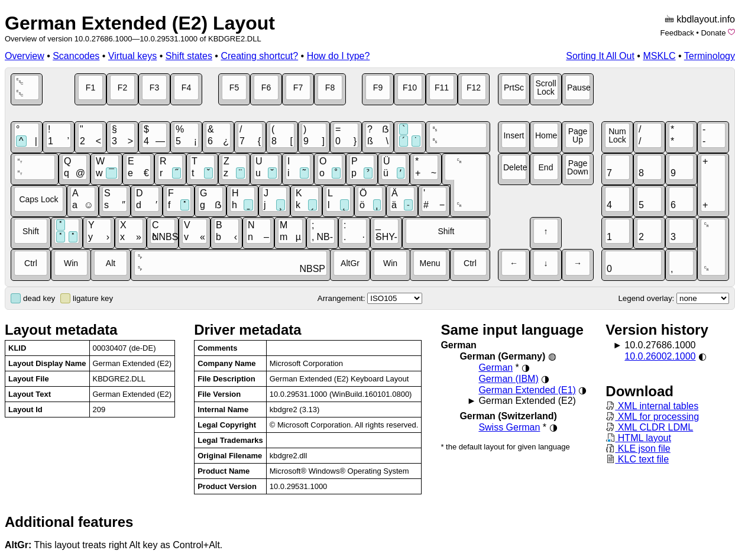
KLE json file (638, 449)
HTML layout (638, 438)
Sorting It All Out (600, 56)
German (496, 368)
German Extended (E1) (527, 390)
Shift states (189, 56)
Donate (713, 33)
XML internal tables (652, 406)
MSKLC (659, 56)
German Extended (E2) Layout (140, 23)
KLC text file (637, 459)
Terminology (710, 56)
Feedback (677, 33)
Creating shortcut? (259, 56)
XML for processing (652, 417)
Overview (25, 56)
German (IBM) (508, 379)
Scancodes (76, 56)
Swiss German (509, 427)
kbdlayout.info (706, 19)
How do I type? (339, 56)
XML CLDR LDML (649, 427)
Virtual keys (132, 56)
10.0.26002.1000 (660, 356)
